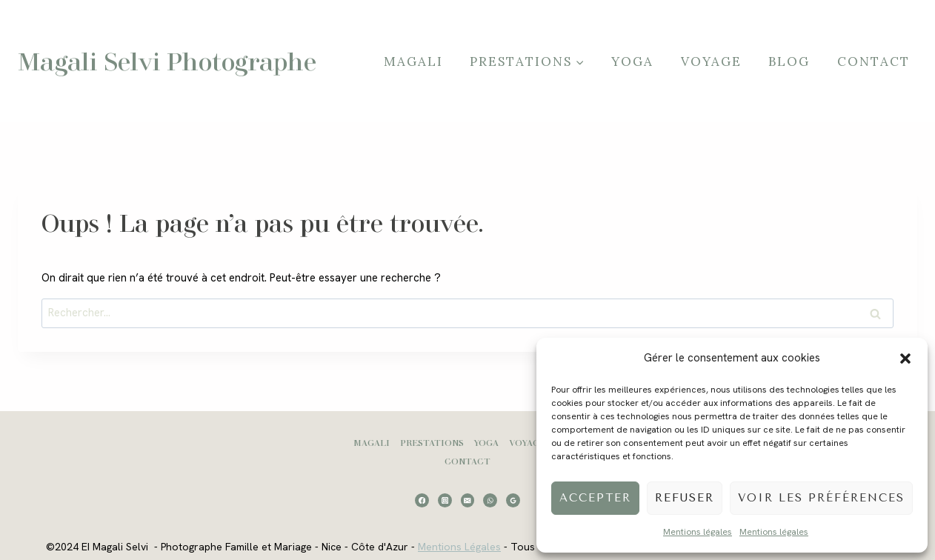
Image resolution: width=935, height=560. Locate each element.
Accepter (595, 498)
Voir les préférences (821, 498)
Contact (874, 61)
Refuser (685, 498)
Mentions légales (698, 532)
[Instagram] (445, 500)
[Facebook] (422, 500)
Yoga (632, 61)
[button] (905, 359)
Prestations (432, 443)
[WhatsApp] (490, 500)
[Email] (468, 500)
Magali (413, 61)
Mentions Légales (459, 547)
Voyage (711, 61)
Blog (789, 61)
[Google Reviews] (513, 500)
